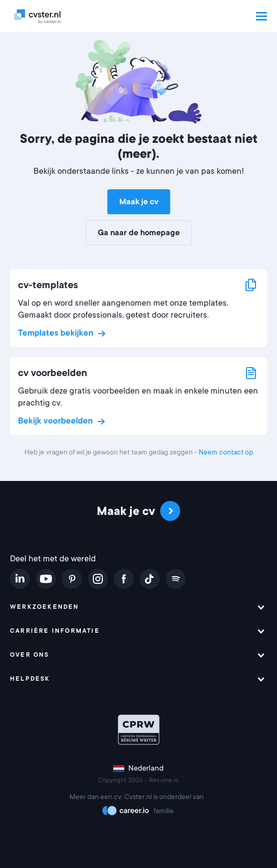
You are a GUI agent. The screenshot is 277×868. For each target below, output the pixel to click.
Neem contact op (226, 452)
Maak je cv (139, 202)
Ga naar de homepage (139, 233)
